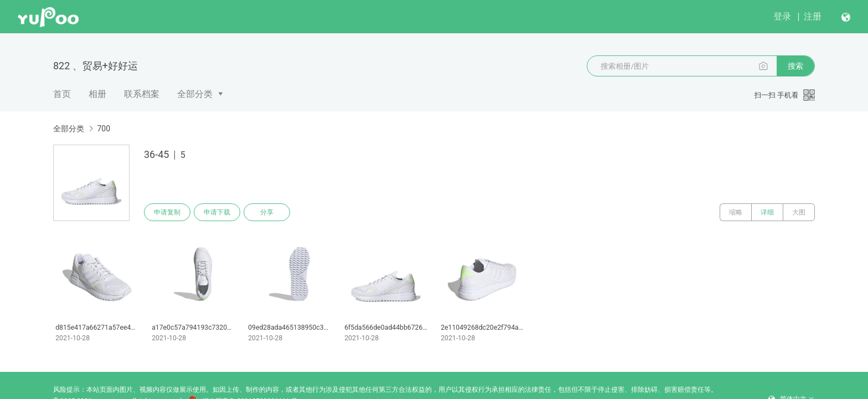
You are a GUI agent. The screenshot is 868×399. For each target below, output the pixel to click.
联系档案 (142, 94)
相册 (97, 94)
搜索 (795, 66)
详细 (767, 212)
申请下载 (217, 212)
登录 (782, 16)
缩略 (736, 212)
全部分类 (195, 94)
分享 (267, 212)
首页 (62, 94)
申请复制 (167, 212)
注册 (813, 16)
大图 (799, 212)
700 (104, 129)
